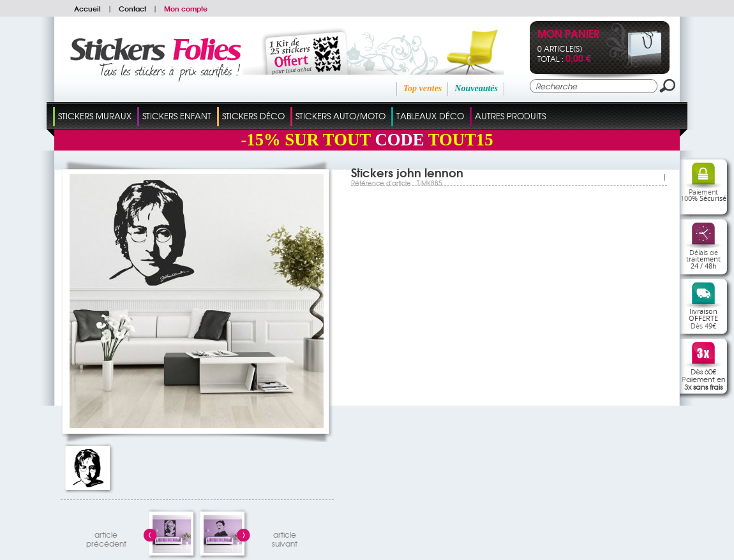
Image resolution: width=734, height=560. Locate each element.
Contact (132, 8)
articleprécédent (106, 537)
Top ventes (423, 88)
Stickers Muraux (95, 116)
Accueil (87, 8)
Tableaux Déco (430, 116)
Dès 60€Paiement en (704, 379)
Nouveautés (476, 88)
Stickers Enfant (177, 116)
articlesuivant (285, 537)
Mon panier (568, 35)
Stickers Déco (253, 116)
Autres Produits (510, 116)
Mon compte (186, 8)
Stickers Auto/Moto (341, 116)
